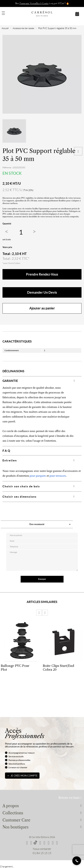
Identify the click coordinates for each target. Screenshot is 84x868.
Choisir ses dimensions (19, 497)
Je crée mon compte (24, 776)
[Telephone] (77, 861)
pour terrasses (58, 476)
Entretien (10, 460)
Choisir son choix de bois (21, 486)
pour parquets (38, 476)
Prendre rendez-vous (42, 274)
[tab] (42, 381)
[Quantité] (21, 232)
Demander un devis (42, 292)
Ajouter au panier (42, 308)
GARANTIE (10, 381)
